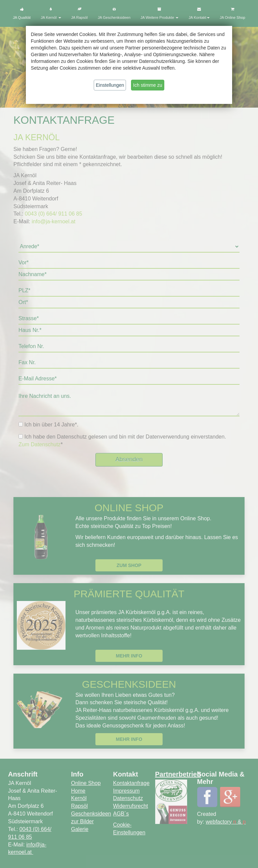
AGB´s (121, 814)
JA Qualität (22, 13)
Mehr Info (129, 656)
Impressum (126, 791)
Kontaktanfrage (132, 783)
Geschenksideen (91, 814)
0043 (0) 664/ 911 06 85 (54, 214)
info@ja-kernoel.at (54, 221)
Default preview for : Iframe (129, 358)
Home (78, 791)
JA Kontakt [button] (199, 13)
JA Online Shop (232, 13)
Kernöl (79, 798)
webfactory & (226, 822)
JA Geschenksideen (114, 13)
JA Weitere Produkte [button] (159, 13)
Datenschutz (128, 798)
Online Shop (86, 783)
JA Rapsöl (80, 13)
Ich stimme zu (147, 85)
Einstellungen (110, 85)
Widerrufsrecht (131, 806)
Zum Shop (129, 565)
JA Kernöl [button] (51, 13)
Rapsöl (80, 806)
